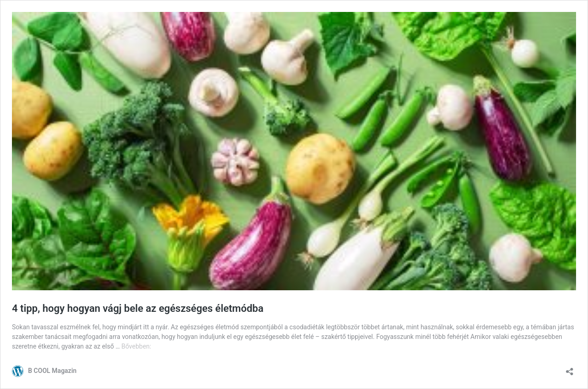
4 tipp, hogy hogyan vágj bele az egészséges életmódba (138, 308)
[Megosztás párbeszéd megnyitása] (570, 369)
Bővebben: (136, 346)
